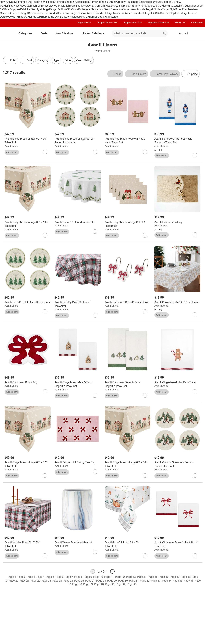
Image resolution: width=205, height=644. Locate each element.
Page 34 (167, 581)
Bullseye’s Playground (91, 9)
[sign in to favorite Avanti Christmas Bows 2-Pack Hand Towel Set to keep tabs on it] (195, 556)
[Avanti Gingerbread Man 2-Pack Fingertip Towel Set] (78, 384)
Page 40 (99, 584)
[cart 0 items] (198, 33)
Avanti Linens (11, 146)
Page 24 (57, 581)
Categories (27, 33)
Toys (17, 6)
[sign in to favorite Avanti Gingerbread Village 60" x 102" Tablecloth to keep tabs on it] (45, 235)
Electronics (42, 6)
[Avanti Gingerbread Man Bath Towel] (177, 382)
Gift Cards (72, 9)
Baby (12, 6)
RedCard (84, 17)
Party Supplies (120, 6)
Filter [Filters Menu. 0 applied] (11, 60)
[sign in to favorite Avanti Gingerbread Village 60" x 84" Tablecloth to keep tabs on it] (145, 475)
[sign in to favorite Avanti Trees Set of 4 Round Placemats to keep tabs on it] (45, 312)
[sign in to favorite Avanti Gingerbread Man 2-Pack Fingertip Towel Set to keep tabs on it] (95, 395)
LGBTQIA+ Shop (161, 13)
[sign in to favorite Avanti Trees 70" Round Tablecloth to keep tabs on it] (95, 231)
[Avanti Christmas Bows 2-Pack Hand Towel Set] (177, 544)
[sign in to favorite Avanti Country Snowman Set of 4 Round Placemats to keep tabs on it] (195, 475)
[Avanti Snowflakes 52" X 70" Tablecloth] (177, 302)
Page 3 (31, 577)
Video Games (27, 6)
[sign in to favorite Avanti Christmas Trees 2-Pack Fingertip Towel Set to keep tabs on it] (145, 395)
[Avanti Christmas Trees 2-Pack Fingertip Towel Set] (128, 384)
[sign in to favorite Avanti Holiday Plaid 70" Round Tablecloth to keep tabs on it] (95, 315)
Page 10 (98, 577)
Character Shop (138, 6)
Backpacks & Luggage (182, 6)
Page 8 (78, 577)
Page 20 (13, 581)
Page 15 (153, 577)
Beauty (80, 6)
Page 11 (109, 577)
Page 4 (41, 577)
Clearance (117, 9)
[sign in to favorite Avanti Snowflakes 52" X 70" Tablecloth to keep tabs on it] (195, 315)
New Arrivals (7, 2)
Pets (23, 9)
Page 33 (156, 581)
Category (43, 60)
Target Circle (97, 17)
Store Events (183, 9)
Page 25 (68, 581)
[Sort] (27, 60)
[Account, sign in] (182, 33)
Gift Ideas (106, 6)
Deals (107, 9)
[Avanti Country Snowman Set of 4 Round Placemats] (177, 464)
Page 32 (145, 581)
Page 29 (112, 581)
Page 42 (121, 584)
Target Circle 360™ (133, 23)
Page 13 (131, 577)
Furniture (156, 2)
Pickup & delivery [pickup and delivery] (95, 33)
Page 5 (50, 577)
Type (56, 60)
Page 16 (164, 577)
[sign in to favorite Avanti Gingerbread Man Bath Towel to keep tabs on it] (195, 392)
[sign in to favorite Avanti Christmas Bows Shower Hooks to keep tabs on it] (145, 312)
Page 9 (88, 577)
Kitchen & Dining (107, 2)
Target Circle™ (84, 23)
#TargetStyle (168, 9)
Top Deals (176, 13)
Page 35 (178, 581)
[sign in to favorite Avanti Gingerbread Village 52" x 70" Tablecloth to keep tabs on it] (45, 152)
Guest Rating (84, 60)
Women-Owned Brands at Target (133, 13)
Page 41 (110, 584)
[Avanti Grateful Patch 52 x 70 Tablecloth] (128, 544)
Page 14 (142, 577)
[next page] (112, 571)
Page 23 (46, 581)
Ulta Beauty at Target (38, 9)
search (164, 34)
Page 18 (186, 577)
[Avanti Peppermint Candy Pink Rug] (78, 462)
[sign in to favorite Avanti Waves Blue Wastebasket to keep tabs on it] (95, 552)
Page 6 (59, 577)
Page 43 (132, 584)
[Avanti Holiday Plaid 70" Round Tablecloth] (78, 304)
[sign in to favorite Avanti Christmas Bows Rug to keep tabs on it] (45, 392)
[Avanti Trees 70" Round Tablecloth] (78, 222)
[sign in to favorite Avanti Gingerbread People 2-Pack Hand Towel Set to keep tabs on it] (145, 152)
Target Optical (58, 9)
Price (68, 60)
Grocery (121, 2)
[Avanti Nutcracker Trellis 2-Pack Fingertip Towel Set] (177, 141)
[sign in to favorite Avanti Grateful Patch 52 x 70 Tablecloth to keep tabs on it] (145, 556)
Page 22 (35, 581)
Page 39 (88, 584)
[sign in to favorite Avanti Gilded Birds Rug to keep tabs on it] (195, 235)
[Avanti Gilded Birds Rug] (177, 222)
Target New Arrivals (134, 9)
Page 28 (101, 581)
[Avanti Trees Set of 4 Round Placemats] (28, 302)
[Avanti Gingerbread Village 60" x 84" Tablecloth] (128, 464)
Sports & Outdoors (158, 6)
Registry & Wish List (158, 23)
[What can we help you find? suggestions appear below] (140, 33)
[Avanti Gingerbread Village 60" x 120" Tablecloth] (28, 464)
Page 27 (90, 581)
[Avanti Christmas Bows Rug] (28, 382)
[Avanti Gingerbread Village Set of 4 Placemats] (128, 224)
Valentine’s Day (23, 2)
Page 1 (12, 577)
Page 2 (22, 577)
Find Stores (111, 17)
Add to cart (12, 152)
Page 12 (120, 577)
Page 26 (79, 581)
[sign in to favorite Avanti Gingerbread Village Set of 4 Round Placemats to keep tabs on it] (95, 152)
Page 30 (123, 581)
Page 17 (175, 577)
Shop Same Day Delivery (55, 17)
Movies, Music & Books (62, 6)
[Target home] (7, 33)
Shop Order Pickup (30, 17)
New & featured (66, 33)
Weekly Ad (13, 17)
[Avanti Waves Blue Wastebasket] (78, 542)
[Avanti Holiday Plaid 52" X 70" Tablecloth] (28, 544)
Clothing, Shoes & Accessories (72, 2)
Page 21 (24, 581)
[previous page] (93, 571)
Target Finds (153, 9)
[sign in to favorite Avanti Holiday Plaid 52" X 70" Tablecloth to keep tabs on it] (45, 556)
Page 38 (77, 584)
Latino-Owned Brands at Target (96, 13)
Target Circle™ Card (107, 23)
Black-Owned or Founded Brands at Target (53, 13)
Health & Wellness (43, 2)
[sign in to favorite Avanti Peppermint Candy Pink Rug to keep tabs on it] (95, 472)
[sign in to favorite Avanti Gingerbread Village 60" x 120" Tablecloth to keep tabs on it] (45, 475)
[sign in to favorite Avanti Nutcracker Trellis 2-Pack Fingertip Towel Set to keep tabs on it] (195, 155)
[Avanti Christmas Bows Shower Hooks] (128, 302)
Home (93, 2)
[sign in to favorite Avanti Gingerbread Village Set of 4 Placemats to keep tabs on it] (145, 235)
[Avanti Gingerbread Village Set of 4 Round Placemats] (78, 141)
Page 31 (134, 581)
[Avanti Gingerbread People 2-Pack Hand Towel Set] (128, 141)
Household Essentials (138, 2)
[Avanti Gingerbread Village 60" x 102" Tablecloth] (28, 224)
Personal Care (92, 6)
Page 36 (189, 581)
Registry (74, 17)
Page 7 (69, 577)
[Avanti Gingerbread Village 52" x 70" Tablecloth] (28, 141)
